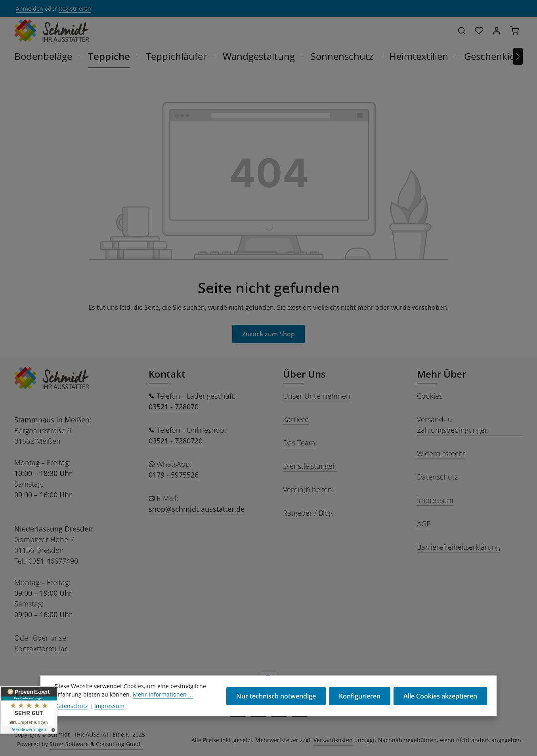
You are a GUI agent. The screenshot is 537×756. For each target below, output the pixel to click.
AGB (424, 524)
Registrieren (75, 9)
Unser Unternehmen (317, 396)
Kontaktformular (41, 649)
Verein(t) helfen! (308, 489)
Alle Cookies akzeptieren (440, 712)
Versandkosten (333, 740)
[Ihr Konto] (497, 31)
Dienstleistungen (310, 466)
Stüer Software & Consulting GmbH (96, 744)
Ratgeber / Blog (308, 513)
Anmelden (30, 9)
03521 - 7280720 (176, 441)
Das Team (299, 443)
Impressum (435, 500)
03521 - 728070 (174, 407)
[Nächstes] (518, 56)
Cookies (430, 396)
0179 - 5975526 (174, 475)
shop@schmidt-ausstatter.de (197, 509)
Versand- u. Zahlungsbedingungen (453, 425)
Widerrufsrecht (441, 453)
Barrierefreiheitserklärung (458, 547)
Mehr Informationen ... (163, 710)
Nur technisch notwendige (276, 712)
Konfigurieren (360, 712)
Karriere (296, 419)
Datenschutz (437, 477)
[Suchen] (462, 31)
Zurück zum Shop (268, 334)
